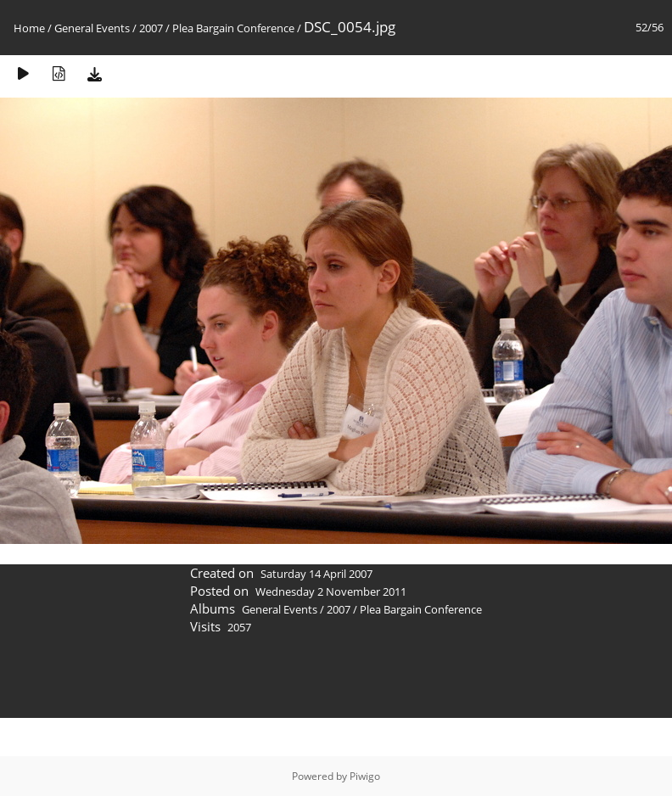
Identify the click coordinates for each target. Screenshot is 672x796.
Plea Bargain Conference (233, 28)
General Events (92, 28)
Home (29, 28)
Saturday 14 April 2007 (316, 574)
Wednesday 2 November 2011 (331, 591)
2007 (151, 28)
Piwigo (365, 776)
